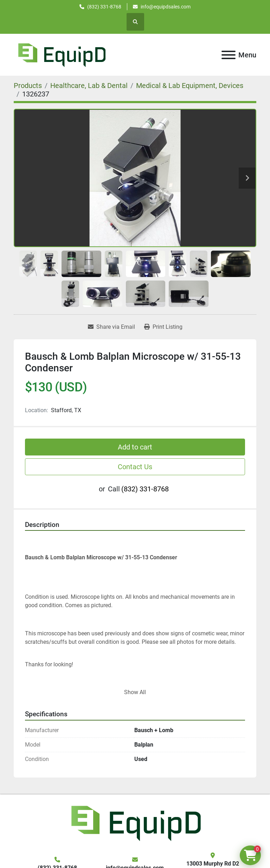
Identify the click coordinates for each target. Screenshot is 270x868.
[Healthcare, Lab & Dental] (89, 86)
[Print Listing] (163, 327)
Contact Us (135, 467)
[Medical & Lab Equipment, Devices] (190, 86)
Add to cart (135, 447)
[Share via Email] (111, 327)
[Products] (28, 86)
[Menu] (229, 55)
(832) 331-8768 (104, 7)
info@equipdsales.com (166, 7)
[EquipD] (135, 822)
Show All (135, 692)
